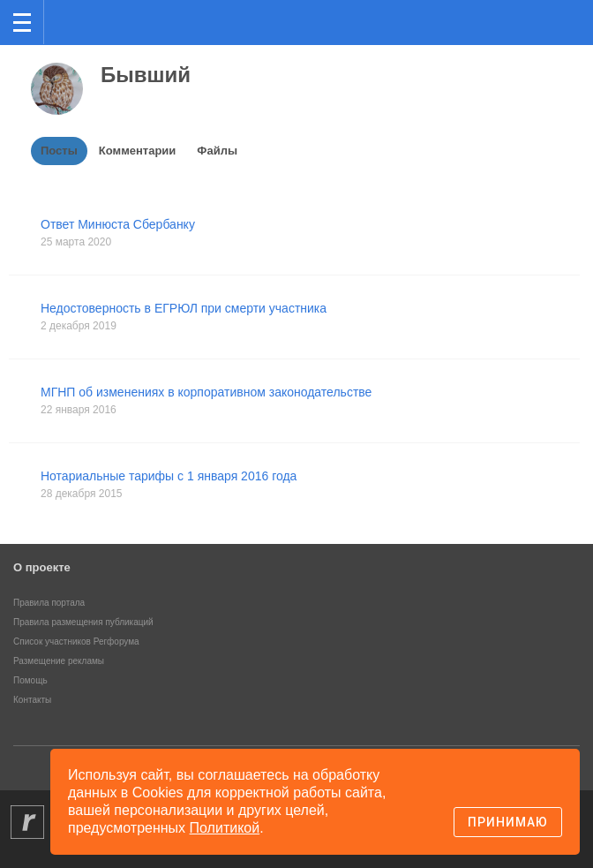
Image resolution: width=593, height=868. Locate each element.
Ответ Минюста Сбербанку (118, 224)
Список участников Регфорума (76, 642)
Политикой (225, 828)
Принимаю (508, 822)
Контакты (32, 700)
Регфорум (72, 21)
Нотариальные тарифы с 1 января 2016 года (169, 476)
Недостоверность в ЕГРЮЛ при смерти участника (184, 308)
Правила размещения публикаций (83, 622)
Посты (59, 151)
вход (557, 10)
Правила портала (49, 603)
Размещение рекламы (59, 661)
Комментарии (138, 151)
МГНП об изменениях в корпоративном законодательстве (206, 392)
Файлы (217, 151)
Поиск (521, 21)
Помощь (30, 680)
